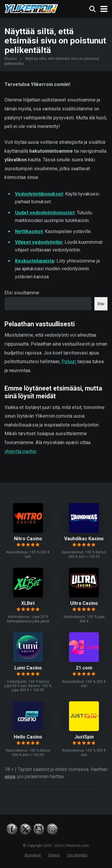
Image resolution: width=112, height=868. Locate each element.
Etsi (101, 304)
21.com (84, 668)
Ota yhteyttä (77, 855)
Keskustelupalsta (34, 261)
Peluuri (69, 362)
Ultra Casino (84, 603)
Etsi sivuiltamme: (22, 293)
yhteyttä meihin (20, 451)
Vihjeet (54, 855)
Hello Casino (28, 737)
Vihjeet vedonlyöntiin (39, 242)
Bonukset (33, 855)
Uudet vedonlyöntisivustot (45, 213)
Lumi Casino (28, 668)
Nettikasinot (29, 231)
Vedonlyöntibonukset (39, 194)
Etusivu (11, 59)
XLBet (28, 603)
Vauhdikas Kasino (84, 539)
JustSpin (84, 737)
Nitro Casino (28, 539)
